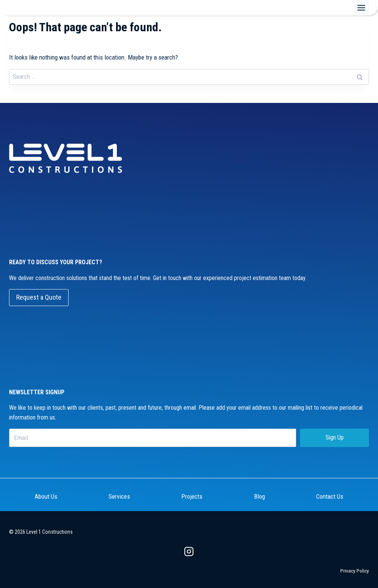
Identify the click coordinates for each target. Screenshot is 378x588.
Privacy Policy (355, 571)
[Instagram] (189, 552)
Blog (259, 496)
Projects (192, 496)
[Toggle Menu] (361, 8)
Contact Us (330, 496)
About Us (46, 496)
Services (119, 496)
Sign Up (335, 437)
